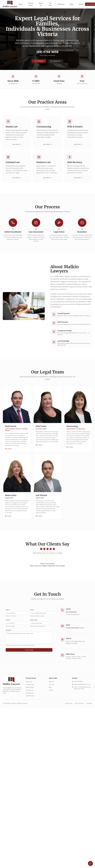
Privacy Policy (69, 703)
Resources (61, 4)
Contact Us (55, 61)
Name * (8, 610)
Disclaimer (89, 703)
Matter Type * (34, 620)
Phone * (8, 620)
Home (21, 4)
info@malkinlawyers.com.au (75, 628)
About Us (41, 4)
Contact (81, 4)
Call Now (39, 61)
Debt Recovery (30, 696)
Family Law (29, 682)
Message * (9, 630)
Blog (72, 4)
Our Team (50, 4)
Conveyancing (30, 684)
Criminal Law (30, 690)
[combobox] (41, 623)
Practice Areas (31, 4)
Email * (32, 610)
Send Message (29, 650)
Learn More (17, 144)
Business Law (30, 693)
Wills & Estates (30, 687)
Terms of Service (79, 703)
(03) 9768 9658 (48, 52)
